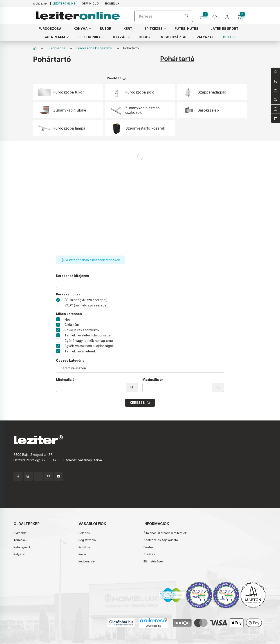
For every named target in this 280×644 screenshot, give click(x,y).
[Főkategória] (35, 48)
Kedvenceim (87, 561)
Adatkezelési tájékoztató (161, 540)
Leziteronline (64, 3)
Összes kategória (70, 361)
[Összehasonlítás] (204, 16)
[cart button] (241, 16)
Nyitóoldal (20, 533)
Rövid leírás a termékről (82, 330)
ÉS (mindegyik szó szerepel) (86, 300)
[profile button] (216, 16)
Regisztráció (87, 540)
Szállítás (149, 554)
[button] (52, 28)
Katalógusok (22, 547)
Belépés (84, 533)
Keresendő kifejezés (73, 276)
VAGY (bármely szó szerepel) (87, 305)
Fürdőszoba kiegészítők (94, 48)
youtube (58, 476)
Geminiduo (90, 3)
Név (68, 319)
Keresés (137, 403)
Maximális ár (153, 380)
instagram (28, 476)
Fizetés (148, 547)
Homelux (112, 3)
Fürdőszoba (57, 48)
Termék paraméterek (80, 351)
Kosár (82, 554)
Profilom (84, 547)
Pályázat (19, 554)
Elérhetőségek (153, 561)
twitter (38, 476)
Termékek (20, 540)
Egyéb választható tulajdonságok (89, 346)
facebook (18, 476)
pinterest (48, 476)
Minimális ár (66, 380)
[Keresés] (164, 16)
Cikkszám (72, 325)
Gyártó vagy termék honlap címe (89, 341)
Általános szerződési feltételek (165, 533)
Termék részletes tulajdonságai (88, 335)
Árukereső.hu (153, 626)
